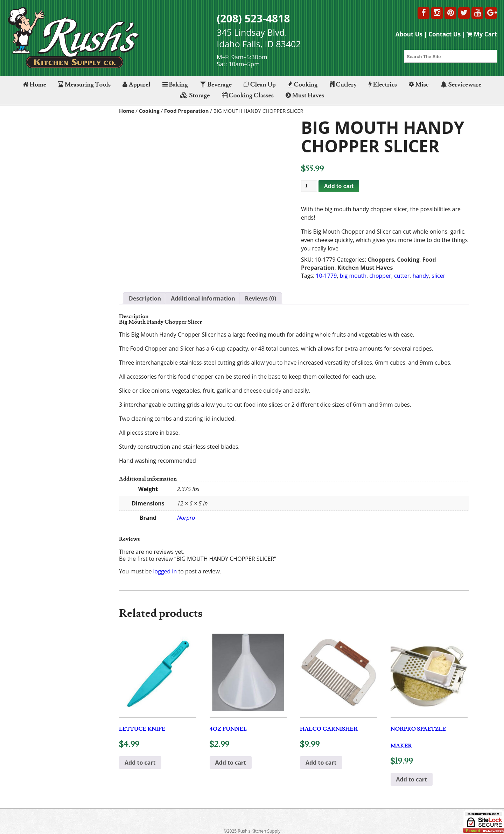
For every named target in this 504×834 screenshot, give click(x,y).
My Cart (482, 34)
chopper (380, 276)
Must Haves (305, 95)
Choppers (381, 260)
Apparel (136, 85)
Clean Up (260, 85)
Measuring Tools (84, 85)
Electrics (383, 85)
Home (34, 85)
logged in (165, 571)
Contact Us (444, 34)
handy (421, 276)
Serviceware (461, 85)
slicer (438, 276)
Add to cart (339, 186)
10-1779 (326, 276)
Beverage (216, 85)
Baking (175, 85)
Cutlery (343, 85)
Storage (195, 95)
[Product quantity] (309, 186)
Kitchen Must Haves (365, 268)
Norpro (186, 518)
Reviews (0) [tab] (261, 298)
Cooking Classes (248, 95)
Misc (419, 85)
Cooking (303, 85)
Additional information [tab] (203, 298)
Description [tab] (145, 298)
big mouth (353, 276)
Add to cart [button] (140, 763)
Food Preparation (187, 111)
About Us (409, 34)
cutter (402, 276)
